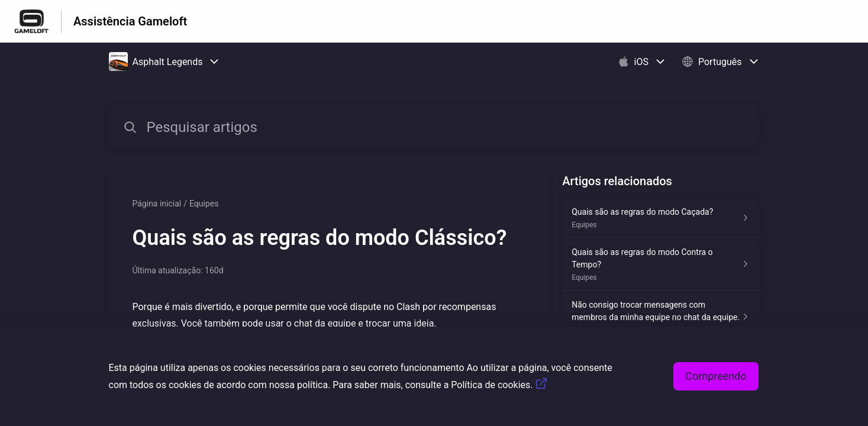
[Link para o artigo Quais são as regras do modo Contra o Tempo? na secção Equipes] (661, 264)
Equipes (204, 204)
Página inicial (157, 204)
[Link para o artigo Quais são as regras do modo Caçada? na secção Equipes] (661, 218)
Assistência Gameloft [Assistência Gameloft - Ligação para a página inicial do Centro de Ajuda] (130, 21)
